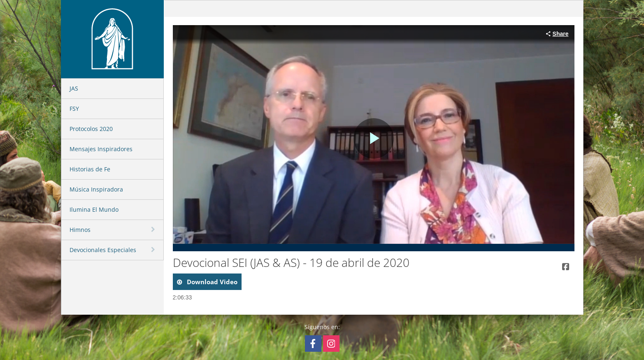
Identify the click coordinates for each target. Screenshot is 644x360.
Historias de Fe (90, 169)
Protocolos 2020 (91, 129)
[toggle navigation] (154, 229)
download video (211, 282)
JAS (74, 88)
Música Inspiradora (96, 189)
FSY (74, 109)
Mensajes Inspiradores (101, 149)
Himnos (80, 230)
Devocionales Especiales (103, 250)
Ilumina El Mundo (94, 209)
